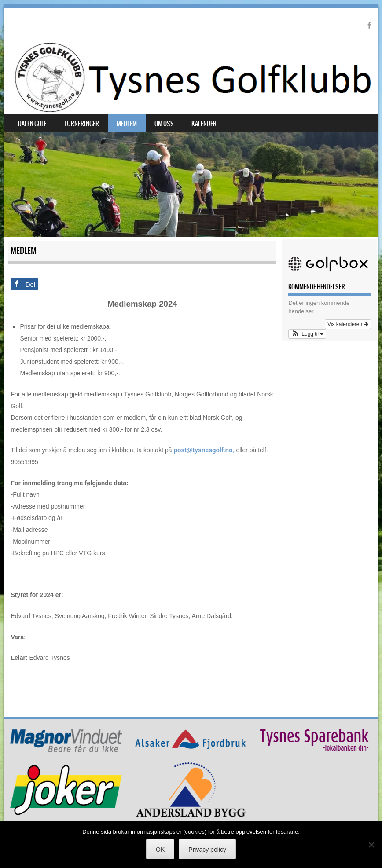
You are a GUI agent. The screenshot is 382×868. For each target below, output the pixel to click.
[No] (371, 845)
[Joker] (66, 813)
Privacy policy (207, 850)
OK (160, 850)
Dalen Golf (32, 124)
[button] (307, 334)
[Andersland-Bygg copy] (191, 816)
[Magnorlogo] (66, 751)
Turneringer (82, 124)
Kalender (204, 124)
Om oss (164, 124)
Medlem (127, 124)
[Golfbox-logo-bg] (329, 273)
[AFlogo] (191, 748)
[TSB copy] (316, 752)
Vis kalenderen (348, 324)
